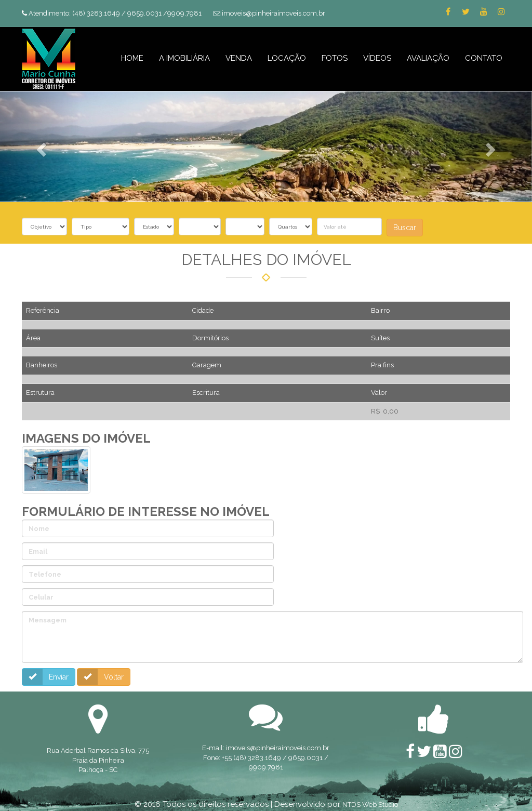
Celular (40, 597)
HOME (132, 58)
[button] (40, 146)
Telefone (44, 574)
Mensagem (46, 620)
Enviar (44, 677)
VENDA (239, 58)
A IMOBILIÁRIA (184, 58)
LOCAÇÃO (287, 58)
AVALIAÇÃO (428, 58)
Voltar (99, 677)
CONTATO (484, 58)
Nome (38, 529)
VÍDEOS (377, 58)
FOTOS (335, 58)
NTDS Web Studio (370, 803)
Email (37, 551)
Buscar (405, 228)
